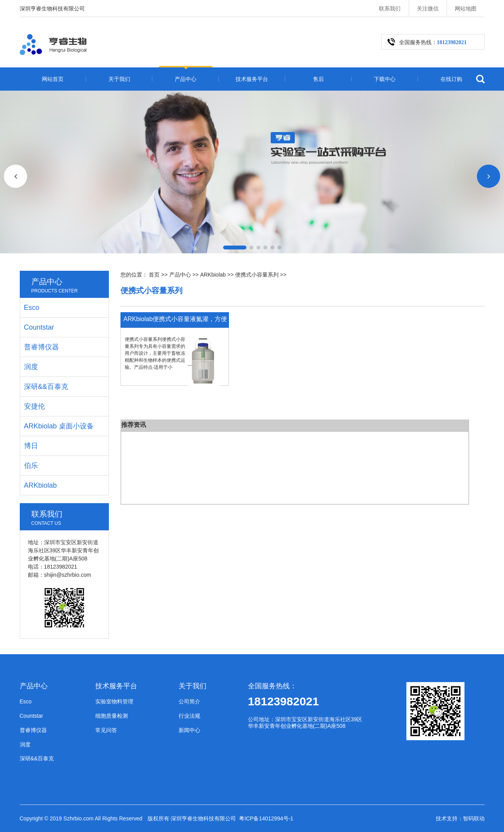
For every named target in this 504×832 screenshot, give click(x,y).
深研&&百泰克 (46, 387)
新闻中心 (189, 730)
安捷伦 (34, 406)
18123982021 (284, 701)
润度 (31, 367)
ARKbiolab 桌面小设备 (59, 426)
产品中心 (186, 79)
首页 (154, 275)
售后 (318, 79)
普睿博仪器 (41, 347)
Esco (32, 308)
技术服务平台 (252, 79)
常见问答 (106, 730)
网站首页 (53, 79)
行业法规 (189, 716)
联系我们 (390, 9)
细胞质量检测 (112, 716)
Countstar (39, 327)
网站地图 (466, 9)
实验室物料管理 (114, 701)
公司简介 (189, 701)
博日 (31, 446)
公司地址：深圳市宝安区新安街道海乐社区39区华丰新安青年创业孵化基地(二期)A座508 (305, 723)
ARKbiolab (213, 275)
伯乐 (31, 466)
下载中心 (385, 79)
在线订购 (451, 79)
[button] (235, 248)
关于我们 (119, 79)
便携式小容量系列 (257, 275)
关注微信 (428, 9)
